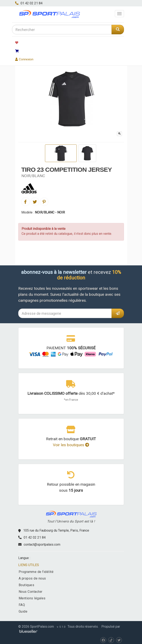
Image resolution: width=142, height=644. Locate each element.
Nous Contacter (31, 592)
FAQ (22, 605)
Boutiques (27, 585)
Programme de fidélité (36, 572)
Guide (23, 611)
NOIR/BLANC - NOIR (50, 212)
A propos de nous (32, 578)
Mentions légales (32, 598)
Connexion (24, 59)
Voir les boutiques (71, 445)
